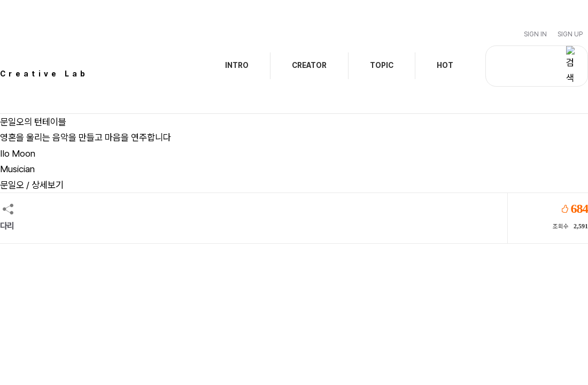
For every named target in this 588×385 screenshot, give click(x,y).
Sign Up (570, 34)
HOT (445, 65)
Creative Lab (44, 74)
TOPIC (382, 65)
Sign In (535, 34)
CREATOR (309, 65)
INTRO (237, 65)
